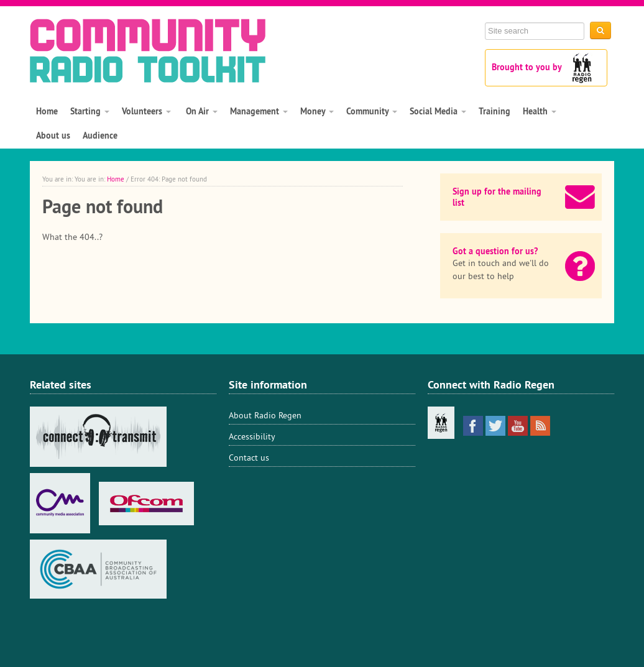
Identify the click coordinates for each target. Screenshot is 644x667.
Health (540, 111)
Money (317, 111)
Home (47, 111)
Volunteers (146, 111)
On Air (200, 111)
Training (494, 111)
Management (259, 111)
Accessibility (252, 436)
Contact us (249, 458)
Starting (90, 111)
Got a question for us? (495, 251)
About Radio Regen (265, 415)
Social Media (438, 111)
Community (372, 111)
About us (53, 136)
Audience (100, 136)
